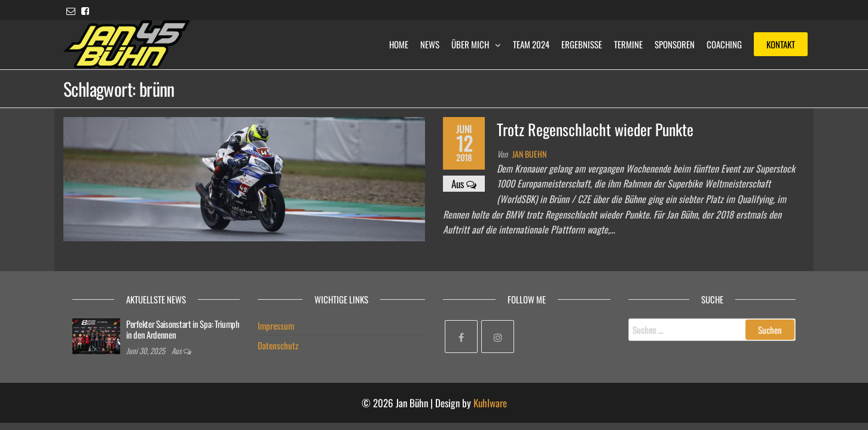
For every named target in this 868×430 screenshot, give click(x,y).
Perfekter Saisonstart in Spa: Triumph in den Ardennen (183, 329)
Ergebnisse (582, 44)
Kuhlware (490, 403)
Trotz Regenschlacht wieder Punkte (595, 129)
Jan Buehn (529, 154)
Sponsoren (675, 44)
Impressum (276, 325)
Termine (628, 44)
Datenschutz (278, 345)
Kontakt (781, 44)
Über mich (470, 44)
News (430, 44)
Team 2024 (531, 44)
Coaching (724, 44)
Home (399, 44)
